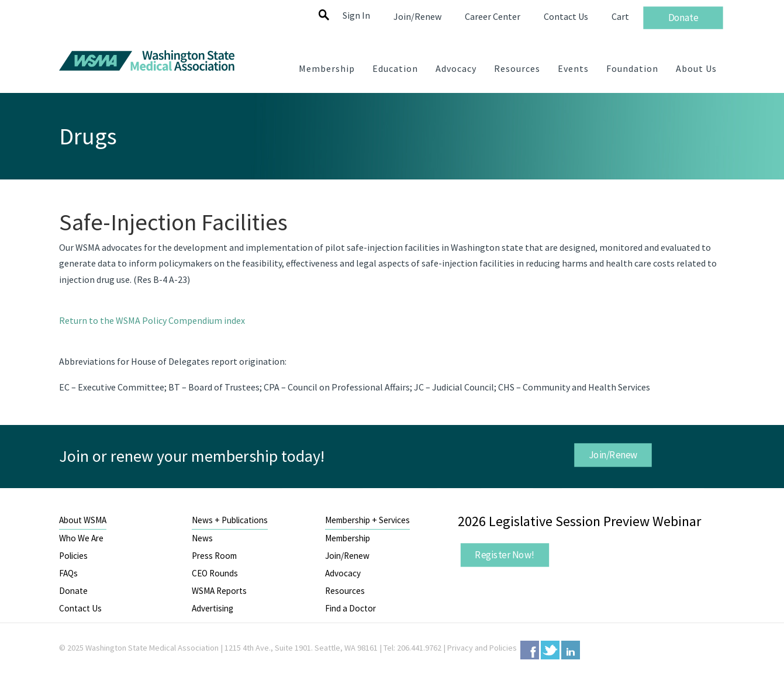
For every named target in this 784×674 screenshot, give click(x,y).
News (202, 538)
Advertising (213, 608)
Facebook (530, 650)
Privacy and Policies (482, 648)
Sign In (356, 15)
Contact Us (80, 608)
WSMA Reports (219, 591)
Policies (73, 556)
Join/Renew (613, 455)
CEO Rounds (215, 573)
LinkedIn (571, 650)
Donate (73, 591)
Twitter (550, 650)
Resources (345, 591)
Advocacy (343, 573)
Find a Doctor (350, 608)
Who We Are (81, 538)
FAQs (68, 573)
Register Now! (505, 555)
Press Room (214, 556)
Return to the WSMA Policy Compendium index (152, 320)
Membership (348, 538)
